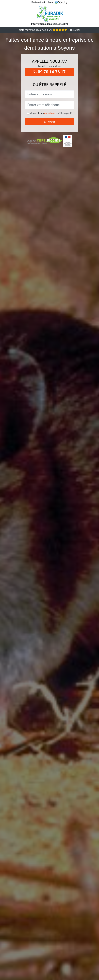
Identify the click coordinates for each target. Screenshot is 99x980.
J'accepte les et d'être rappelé (51, 113)
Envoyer (49, 121)
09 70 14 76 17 (50, 72)
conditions (50, 113)
